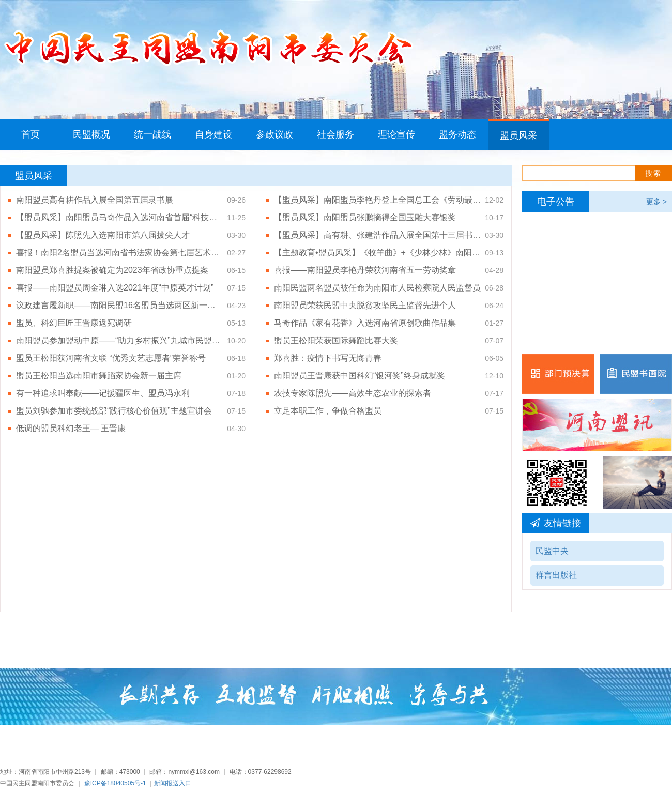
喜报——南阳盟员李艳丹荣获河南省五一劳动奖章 (365, 270)
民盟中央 (552, 551)
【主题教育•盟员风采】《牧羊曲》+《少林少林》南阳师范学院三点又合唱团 (377, 253)
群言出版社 (556, 575)
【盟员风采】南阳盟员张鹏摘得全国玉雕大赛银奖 (365, 217)
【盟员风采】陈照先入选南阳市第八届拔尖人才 (103, 235)
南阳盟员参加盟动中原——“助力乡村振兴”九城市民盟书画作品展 (119, 340)
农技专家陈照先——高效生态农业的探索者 (353, 393)
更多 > (656, 202)
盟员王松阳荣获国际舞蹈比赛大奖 (336, 340)
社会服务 (335, 134)
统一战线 (152, 134)
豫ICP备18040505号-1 (115, 783)
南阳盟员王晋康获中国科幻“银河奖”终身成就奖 (360, 376)
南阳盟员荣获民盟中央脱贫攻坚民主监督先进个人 (365, 305)
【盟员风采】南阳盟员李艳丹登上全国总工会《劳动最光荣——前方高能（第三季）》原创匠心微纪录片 (377, 200)
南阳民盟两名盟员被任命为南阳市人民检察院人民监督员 (377, 288)
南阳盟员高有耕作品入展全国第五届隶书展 (95, 200)
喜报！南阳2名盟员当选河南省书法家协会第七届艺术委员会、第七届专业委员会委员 (119, 253)
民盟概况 (91, 134)
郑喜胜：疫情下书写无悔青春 (328, 358)
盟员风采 (518, 135)
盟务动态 (457, 134)
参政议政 (274, 134)
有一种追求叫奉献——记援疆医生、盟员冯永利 (103, 393)
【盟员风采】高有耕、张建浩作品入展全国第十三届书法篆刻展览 (377, 235)
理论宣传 (396, 134)
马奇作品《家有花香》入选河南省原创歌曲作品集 (365, 323)
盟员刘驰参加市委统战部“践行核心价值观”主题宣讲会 (114, 411)
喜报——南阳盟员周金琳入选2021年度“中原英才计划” (115, 288)
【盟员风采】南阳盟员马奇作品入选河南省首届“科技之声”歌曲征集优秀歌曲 (119, 217)
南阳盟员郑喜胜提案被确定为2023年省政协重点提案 (112, 270)
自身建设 (213, 134)
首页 (30, 134)
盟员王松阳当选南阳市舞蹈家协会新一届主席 (99, 376)
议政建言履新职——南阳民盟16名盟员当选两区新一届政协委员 (119, 305)
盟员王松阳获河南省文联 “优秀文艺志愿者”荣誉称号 (111, 358)
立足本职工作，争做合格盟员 (328, 411)
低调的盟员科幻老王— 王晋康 (71, 428)
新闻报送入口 (173, 783)
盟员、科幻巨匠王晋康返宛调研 (74, 323)
